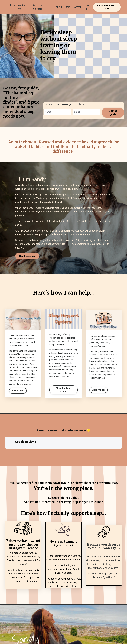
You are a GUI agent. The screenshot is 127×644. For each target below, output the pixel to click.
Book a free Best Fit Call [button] (107, 7)
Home (12, 5)
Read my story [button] (27, 256)
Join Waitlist (18, 390)
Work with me (23, 7)
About (59, 7)
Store (67, 7)
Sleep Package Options (63, 390)
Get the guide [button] (113, 112)
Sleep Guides (99, 390)
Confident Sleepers (38, 7)
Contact (77, 7)
